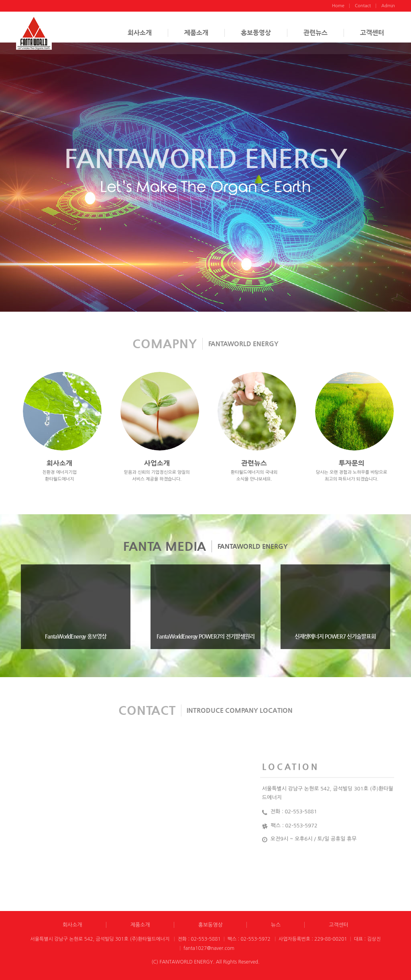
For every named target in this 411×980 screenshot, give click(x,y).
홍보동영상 (256, 33)
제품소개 (196, 33)
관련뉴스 (315, 33)
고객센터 (372, 33)
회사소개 (140, 33)
